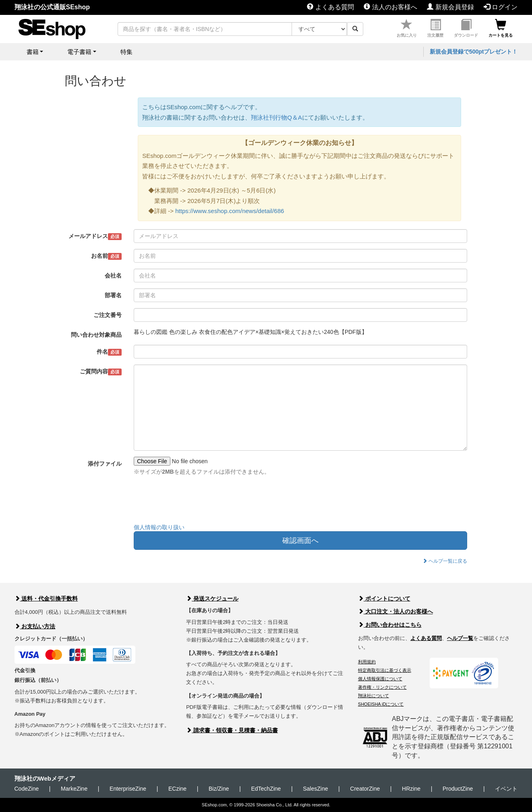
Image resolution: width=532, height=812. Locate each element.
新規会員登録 (450, 7)
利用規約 (367, 662)
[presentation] (195, 501)
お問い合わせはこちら (390, 625)
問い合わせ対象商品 (96, 335)
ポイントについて (384, 599)
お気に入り (407, 28)
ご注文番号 (108, 315)
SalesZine (315, 789)
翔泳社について (374, 696)
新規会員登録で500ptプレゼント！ (474, 52)
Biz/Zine (219, 789)
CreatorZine (365, 789)
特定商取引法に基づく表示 (385, 670)
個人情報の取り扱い (159, 527)
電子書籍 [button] (79, 52)
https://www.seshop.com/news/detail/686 (230, 211)
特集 (126, 52)
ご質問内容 (101, 372)
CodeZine (27, 789)
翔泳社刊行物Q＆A (276, 117)
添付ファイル (105, 464)
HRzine (411, 789)
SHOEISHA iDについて (381, 704)
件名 (109, 352)
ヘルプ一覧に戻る (445, 561)
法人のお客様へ (390, 7)
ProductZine (458, 789)
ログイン (501, 7)
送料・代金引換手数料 (46, 599)
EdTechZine (266, 789)
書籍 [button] (33, 52)
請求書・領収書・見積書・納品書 (232, 730)
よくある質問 (330, 7)
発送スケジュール (212, 599)
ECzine (177, 789)
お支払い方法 (35, 626)
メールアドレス (95, 236)
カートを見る (501, 28)
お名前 (107, 256)
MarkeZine (74, 789)
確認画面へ (300, 541)
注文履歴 (435, 28)
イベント (506, 789)
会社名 (113, 275)
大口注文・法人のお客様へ (395, 611)
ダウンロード (466, 28)
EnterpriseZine (128, 789)
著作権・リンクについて (382, 687)
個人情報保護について (380, 679)
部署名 (113, 295)
